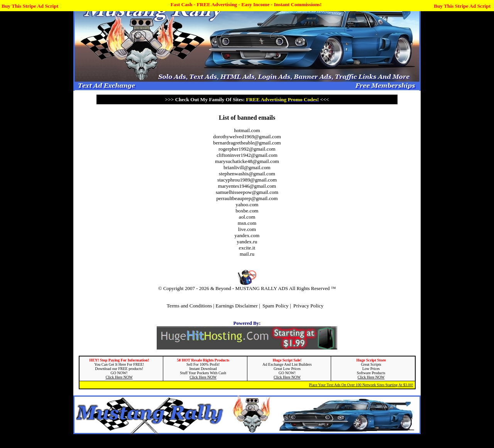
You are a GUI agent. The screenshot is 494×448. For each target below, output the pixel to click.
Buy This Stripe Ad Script (30, 6)
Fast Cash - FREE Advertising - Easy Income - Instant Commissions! (246, 4)
